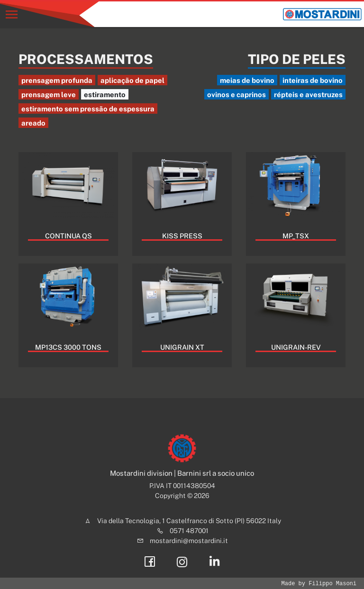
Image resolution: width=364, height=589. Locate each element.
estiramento (105, 95)
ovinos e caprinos (237, 95)
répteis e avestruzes (308, 95)
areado (33, 123)
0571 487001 (189, 531)
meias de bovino (247, 80)
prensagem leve (49, 95)
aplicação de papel (132, 80)
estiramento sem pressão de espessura (88, 109)
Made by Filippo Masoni (319, 584)
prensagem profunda (57, 80)
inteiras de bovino (313, 80)
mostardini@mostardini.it (189, 541)
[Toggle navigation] (12, 14)
